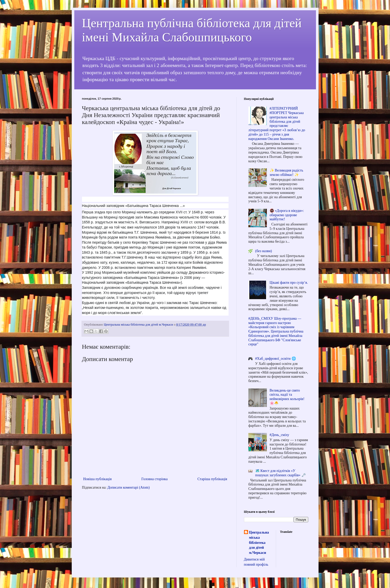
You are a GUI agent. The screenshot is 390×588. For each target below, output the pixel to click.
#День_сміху (279, 435)
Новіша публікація (98, 479)
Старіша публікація (212, 479)
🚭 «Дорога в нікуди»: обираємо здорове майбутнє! (287, 215)
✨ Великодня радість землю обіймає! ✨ (287, 173)
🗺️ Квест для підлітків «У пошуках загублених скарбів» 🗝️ (280, 473)
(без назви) (264, 251)
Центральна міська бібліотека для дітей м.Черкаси (259, 542)
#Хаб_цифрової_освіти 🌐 (276, 359)
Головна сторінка (155, 479)
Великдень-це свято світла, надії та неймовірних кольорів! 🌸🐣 (287, 397)
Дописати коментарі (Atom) (129, 487)
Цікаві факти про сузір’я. (289, 283)
